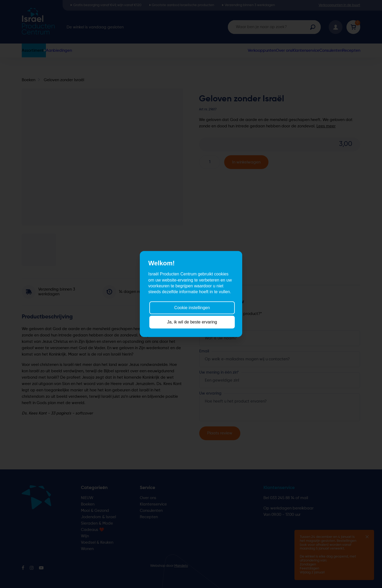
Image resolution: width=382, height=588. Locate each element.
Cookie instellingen (192, 307)
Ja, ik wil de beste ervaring (192, 322)
